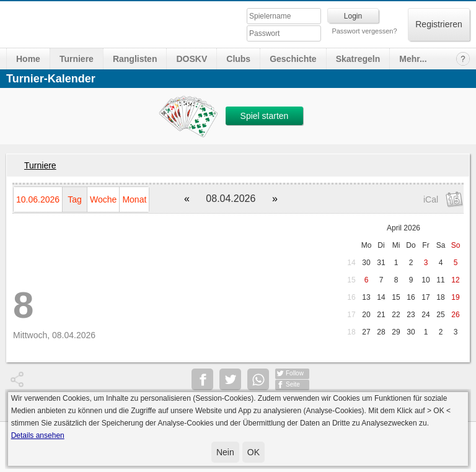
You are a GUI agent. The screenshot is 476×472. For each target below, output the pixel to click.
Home (28, 59)
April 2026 (403, 228)
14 (351, 263)
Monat (134, 199)
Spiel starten (265, 116)
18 (351, 332)
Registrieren (439, 24)
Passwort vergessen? (364, 31)
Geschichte (293, 59)
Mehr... (413, 59)
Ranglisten (135, 59)
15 (351, 280)
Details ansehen (38, 435)
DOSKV (192, 59)
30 (366, 263)
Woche (103, 199)
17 (351, 315)
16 (351, 297)
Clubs (238, 59)
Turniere (77, 59)
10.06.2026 (38, 199)
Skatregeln (358, 59)
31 (381, 263)
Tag (75, 199)
